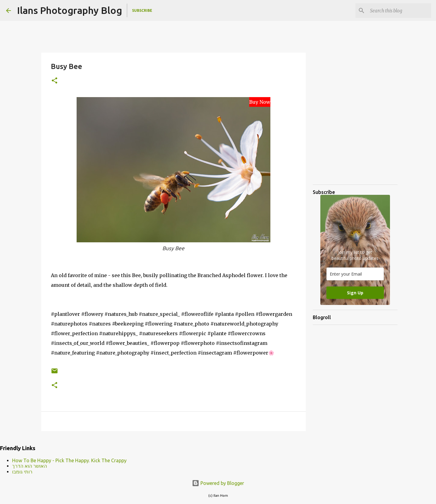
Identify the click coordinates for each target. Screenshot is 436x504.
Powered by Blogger (218, 483)
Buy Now (260, 102)
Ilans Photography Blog (69, 10)
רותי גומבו (22, 472)
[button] (54, 81)
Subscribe (142, 10)
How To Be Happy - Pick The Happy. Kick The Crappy (69, 460)
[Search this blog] (399, 11)
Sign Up (355, 293)
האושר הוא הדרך (30, 466)
